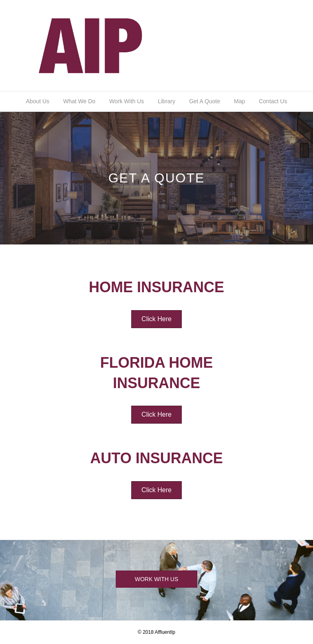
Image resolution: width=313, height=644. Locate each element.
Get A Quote (205, 101)
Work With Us (127, 101)
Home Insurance (156, 287)
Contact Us (273, 101)
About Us (38, 101)
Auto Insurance (156, 458)
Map (239, 101)
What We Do (79, 101)
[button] (156, 319)
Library (166, 101)
